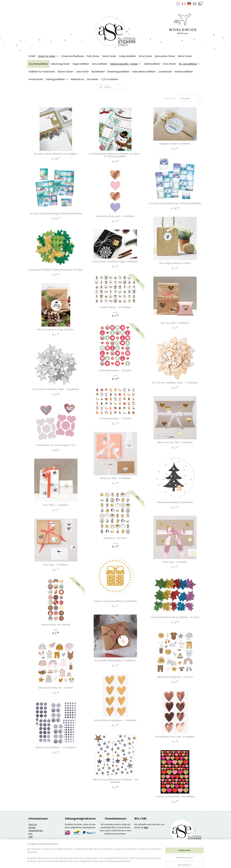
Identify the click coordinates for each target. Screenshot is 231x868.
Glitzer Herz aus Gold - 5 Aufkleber (175, 443)
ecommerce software (126, 862)
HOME (32, 56)
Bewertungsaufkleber (118, 72)
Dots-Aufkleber (100, 64)
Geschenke (92, 79)
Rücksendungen (36, 831)
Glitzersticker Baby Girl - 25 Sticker (56, 688)
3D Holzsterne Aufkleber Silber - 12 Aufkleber (56, 389)
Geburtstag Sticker (60, 64)
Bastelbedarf (98, 72)
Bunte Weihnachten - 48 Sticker (115, 371)
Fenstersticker (36, 79)
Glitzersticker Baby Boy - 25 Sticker (175, 677)
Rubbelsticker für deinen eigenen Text (56, 445)
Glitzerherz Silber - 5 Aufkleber (115, 478)
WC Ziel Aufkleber (189, 64)
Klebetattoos (77, 79)
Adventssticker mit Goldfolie (56, 625)
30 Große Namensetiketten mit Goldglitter (56, 154)
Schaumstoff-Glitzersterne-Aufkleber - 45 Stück (175, 617)
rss (113, 862)
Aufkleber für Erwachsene (42, 72)
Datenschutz (34, 840)
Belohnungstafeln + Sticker (126, 64)
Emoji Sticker (145, 56)
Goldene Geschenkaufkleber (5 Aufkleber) (115, 601)
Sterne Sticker (109, 56)
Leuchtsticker (165, 72)
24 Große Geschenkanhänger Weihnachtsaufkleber (175, 203)
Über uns (33, 824)
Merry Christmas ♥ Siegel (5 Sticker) (56, 330)
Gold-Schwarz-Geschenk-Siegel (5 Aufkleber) (115, 262)
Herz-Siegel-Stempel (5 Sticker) (175, 263)
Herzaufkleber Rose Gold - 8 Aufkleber (175, 737)
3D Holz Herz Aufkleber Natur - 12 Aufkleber (175, 383)
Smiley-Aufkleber (128, 56)
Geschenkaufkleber (38, 64)
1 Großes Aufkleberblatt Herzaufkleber (175, 797)
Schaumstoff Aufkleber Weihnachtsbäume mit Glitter (56, 270)
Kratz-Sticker (170, 64)
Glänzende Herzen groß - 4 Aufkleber (115, 216)
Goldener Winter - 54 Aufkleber (115, 307)
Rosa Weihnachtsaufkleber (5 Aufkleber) (115, 661)
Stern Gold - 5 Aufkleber (175, 562)
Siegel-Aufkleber (81, 64)
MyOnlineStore (154, 862)
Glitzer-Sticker (185, 56)
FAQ (30, 834)
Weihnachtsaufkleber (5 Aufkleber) (175, 502)
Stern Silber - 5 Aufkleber (56, 505)
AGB (31, 837)
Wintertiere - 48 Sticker (115, 538)
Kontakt (32, 827)
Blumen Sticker (65, 72)
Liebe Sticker (82, 72)
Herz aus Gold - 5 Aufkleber (175, 323)
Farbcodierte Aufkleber (144, 72)
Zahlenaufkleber (152, 64)
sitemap (106, 862)
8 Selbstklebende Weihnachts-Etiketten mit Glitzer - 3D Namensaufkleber (115, 155)
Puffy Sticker (93, 56)
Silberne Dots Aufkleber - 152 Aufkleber (56, 748)
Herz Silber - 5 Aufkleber (56, 565)
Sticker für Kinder (48, 56)
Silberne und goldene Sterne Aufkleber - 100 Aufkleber (115, 781)
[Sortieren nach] (189, 98)
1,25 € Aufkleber (109, 79)
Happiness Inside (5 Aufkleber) (175, 144)
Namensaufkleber (184, 72)
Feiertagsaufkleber (57, 79)
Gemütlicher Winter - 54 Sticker (115, 419)
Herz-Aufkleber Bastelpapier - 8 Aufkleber (115, 720)
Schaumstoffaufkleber (73, 56)
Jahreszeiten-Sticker (165, 56)
